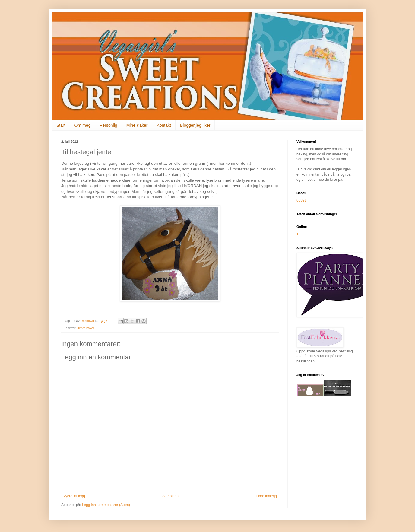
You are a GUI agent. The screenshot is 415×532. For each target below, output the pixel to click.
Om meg (83, 125)
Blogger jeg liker (195, 125)
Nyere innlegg (74, 496)
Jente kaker (86, 328)
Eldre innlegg (266, 496)
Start (61, 125)
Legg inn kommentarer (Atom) (106, 505)
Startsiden (170, 496)
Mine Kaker (137, 125)
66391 (301, 200)
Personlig (108, 125)
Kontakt (164, 125)
